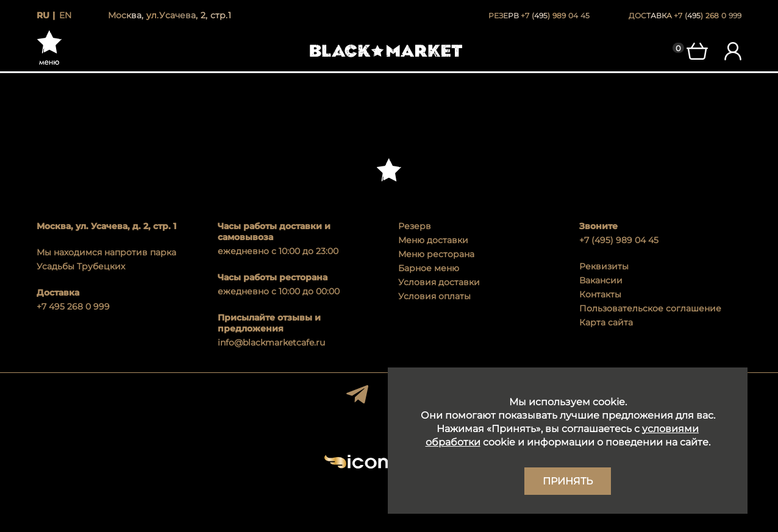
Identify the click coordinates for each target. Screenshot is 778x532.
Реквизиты (604, 266)
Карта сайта (606, 322)
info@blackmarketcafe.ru (271, 342)
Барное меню (429, 268)
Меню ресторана (436, 254)
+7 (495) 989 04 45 (619, 240)
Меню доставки (433, 240)
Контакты (600, 294)
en (65, 15)
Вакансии (601, 280)
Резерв (415, 226)
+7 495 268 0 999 (73, 307)
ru (43, 15)
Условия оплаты (434, 296)
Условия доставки (439, 282)
